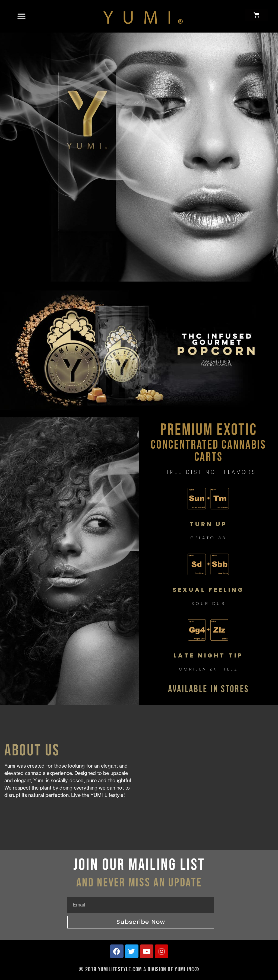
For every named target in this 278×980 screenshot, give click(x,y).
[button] (21, 16)
